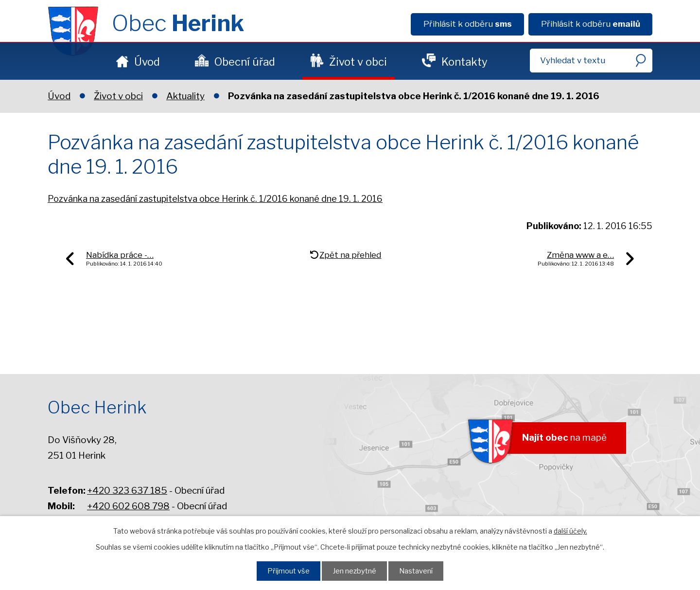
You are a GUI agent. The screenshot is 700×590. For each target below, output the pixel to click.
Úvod (147, 62)
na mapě (564, 438)
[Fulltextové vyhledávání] (591, 61)
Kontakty (464, 62)
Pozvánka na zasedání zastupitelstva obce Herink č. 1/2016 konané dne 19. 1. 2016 (215, 199)
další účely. (570, 531)
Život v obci (358, 62)
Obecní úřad (245, 62)
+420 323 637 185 (127, 491)
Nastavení (416, 571)
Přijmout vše (289, 571)
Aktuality (185, 96)
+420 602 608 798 (128, 506)
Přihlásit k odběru (468, 24)
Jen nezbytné (354, 571)
